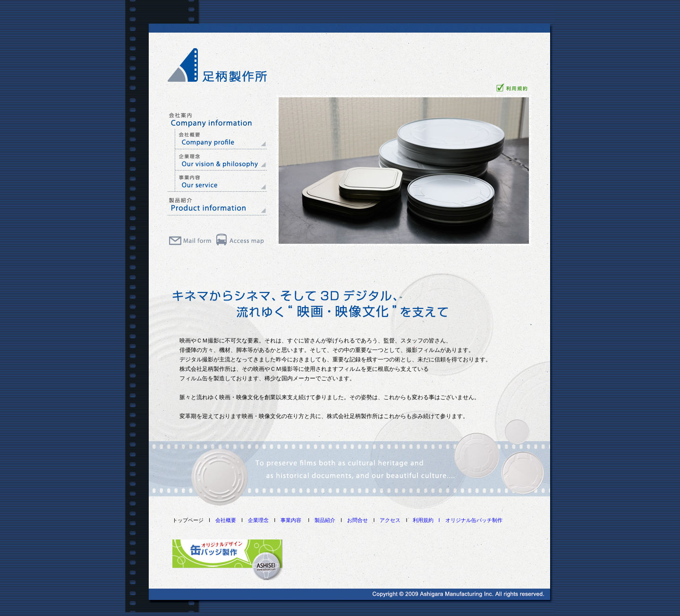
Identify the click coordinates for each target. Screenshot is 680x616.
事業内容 (291, 520)
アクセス (390, 520)
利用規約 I (429, 520)
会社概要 (226, 520)
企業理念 (258, 520)
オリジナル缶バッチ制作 (474, 520)
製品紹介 (325, 520)
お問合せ (357, 520)
